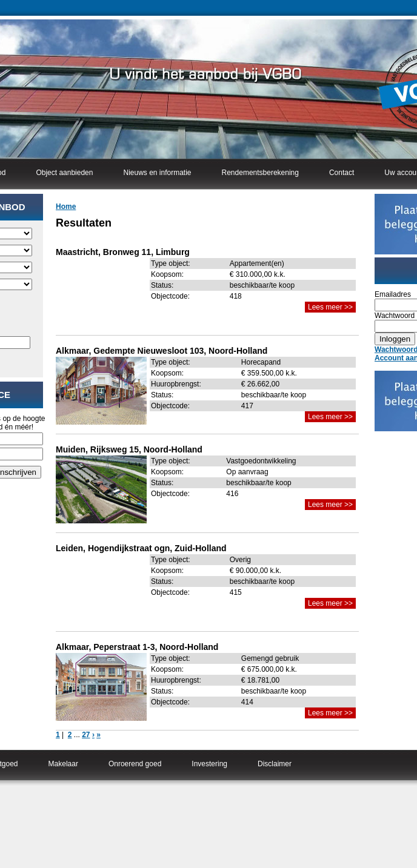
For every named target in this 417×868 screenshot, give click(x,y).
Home (66, 207)
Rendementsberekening (260, 173)
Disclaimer (275, 764)
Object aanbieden (64, 173)
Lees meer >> (330, 307)
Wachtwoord (395, 316)
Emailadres (393, 294)
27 (86, 735)
